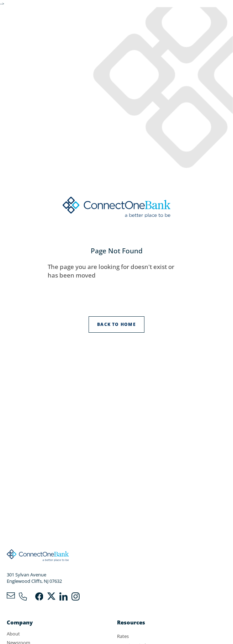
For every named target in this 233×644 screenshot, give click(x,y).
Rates (123, 636)
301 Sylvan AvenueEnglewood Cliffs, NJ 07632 (34, 578)
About (13, 634)
